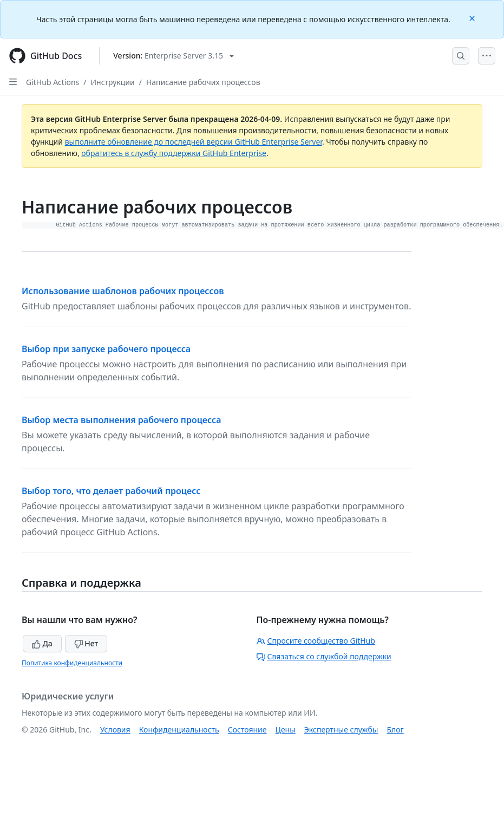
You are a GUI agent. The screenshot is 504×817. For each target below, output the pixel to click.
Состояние (247, 730)
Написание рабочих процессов (203, 82)
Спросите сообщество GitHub (316, 641)
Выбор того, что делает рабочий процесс (111, 491)
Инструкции (113, 82)
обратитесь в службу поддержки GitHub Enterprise (174, 153)
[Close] (473, 18)
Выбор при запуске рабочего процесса (106, 349)
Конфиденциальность (179, 730)
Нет (86, 643)
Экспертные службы (341, 730)
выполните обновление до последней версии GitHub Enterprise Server (194, 142)
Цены (286, 730)
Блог (395, 730)
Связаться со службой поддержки (324, 656)
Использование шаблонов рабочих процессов (123, 291)
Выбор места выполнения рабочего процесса (122, 420)
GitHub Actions (53, 82)
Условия (115, 730)
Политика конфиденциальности (72, 663)
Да (42, 643)
